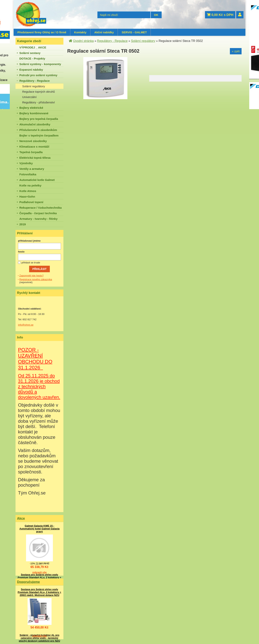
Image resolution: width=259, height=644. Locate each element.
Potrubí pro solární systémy (38, 75)
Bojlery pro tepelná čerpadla (39, 119)
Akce (21, 518)
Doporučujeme (28, 582)
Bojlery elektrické (31, 108)
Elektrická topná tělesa (35, 158)
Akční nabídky (104, 32)
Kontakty (80, 32)
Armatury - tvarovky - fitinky (38, 219)
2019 (23, 224)
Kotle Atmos (28, 191)
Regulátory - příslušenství (39, 102)
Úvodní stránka (83, 41)
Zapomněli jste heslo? (31, 276)
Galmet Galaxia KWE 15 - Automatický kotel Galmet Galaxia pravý (39, 529)
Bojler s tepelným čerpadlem (39, 135)
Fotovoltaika (28, 174)
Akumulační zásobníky (35, 124)
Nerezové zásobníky (33, 141)
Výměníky (26, 163)
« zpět (236, 51)
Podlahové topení (31, 202)
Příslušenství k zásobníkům (38, 130)
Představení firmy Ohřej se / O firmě (42, 32)
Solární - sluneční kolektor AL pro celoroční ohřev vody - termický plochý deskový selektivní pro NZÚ (39, 638)
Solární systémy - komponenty (40, 64)
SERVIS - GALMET (134, 32)
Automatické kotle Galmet (37, 180)
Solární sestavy (30, 53)
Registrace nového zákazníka (36, 279)
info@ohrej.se (26, 325)
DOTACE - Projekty (32, 58)
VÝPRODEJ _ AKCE (33, 47)
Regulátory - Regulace (34, 81)
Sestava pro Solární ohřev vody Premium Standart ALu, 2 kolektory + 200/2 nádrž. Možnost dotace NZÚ (39, 577)
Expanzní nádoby (31, 70)
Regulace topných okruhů (39, 92)
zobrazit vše (39, 572)
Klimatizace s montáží (34, 147)
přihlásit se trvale (31, 263)
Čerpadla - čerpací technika (38, 213)
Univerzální (29, 97)
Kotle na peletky (30, 185)
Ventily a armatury (32, 169)
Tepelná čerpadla (31, 152)
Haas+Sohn (27, 197)
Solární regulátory (34, 86)
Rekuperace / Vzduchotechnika (41, 208)
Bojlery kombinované (34, 113)
